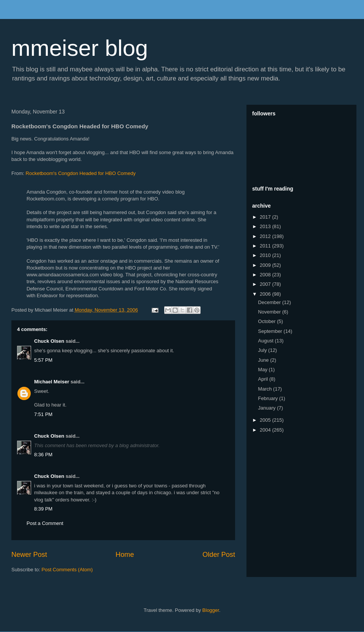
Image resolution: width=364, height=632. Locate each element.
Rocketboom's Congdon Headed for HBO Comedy (81, 173)
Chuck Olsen (49, 341)
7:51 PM (43, 414)
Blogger (211, 610)
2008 (266, 275)
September (271, 331)
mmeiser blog (80, 48)
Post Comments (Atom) (67, 570)
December (270, 302)
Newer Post (29, 555)
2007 (266, 284)
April (264, 379)
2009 (266, 265)
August (267, 341)
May (264, 370)
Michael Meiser (52, 382)
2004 (266, 430)
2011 (266, 246)
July (263, 350)
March (266, 389)
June (264, 360)
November (270, 312)
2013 (266, 226)
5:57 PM (43, 360)
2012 (266, 236)
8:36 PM (43, 455)
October (268, 321)
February (269, 398)
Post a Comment (45, 523)
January (268, 408)
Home (125, 555)
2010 (266, 255)
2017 (266, 217)
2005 (266, 420)
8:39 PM (43, 509)
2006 (266, 294)
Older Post (219, 555)
